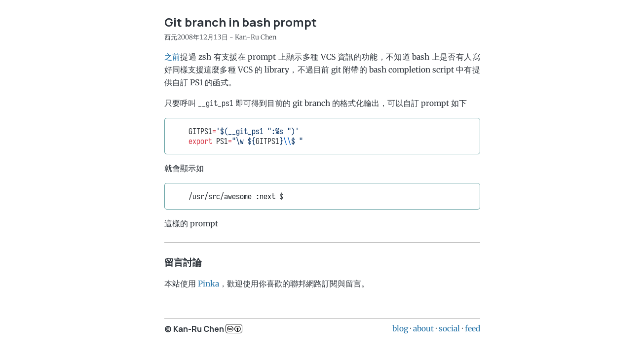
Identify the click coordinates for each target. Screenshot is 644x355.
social (449, 328)
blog (400, 328)
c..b (234, 329)
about (423, 328)
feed (473, 328)
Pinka (208, 284)
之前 (172, 57)
